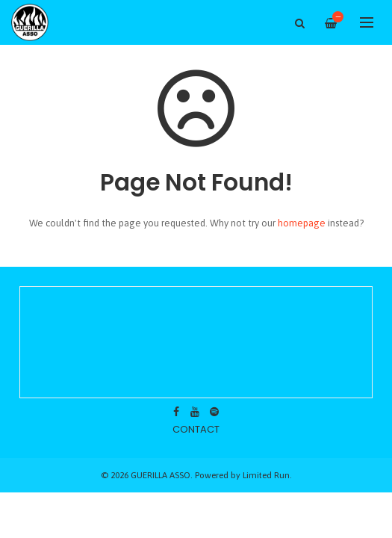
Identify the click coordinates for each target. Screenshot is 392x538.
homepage (302, 223)
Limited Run (266, 475)
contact (196, 429)
